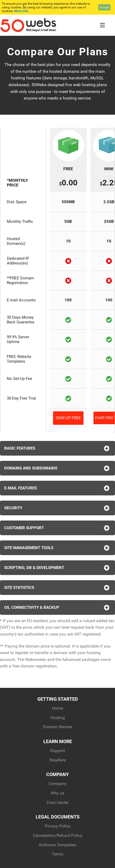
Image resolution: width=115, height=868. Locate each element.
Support (57, 751)
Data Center (58, 802)
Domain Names (57, 727)
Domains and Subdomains (57, 468)
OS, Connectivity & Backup (57, 607)
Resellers (58, 760)
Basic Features (57, 448)
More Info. (22, 11)
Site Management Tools (57, 548)
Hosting (58, 718)
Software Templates (57, 845)
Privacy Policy (58, 826)
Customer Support (57, 528)
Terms (57, 854)
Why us (57, 793)
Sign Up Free (68, 418)
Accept (104, 7)
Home (57, 708)
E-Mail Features (57, 488)
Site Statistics (57, 588)
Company (57, 784)
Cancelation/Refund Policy (58, 835)
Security (57, 508)
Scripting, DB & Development (57, 568)
